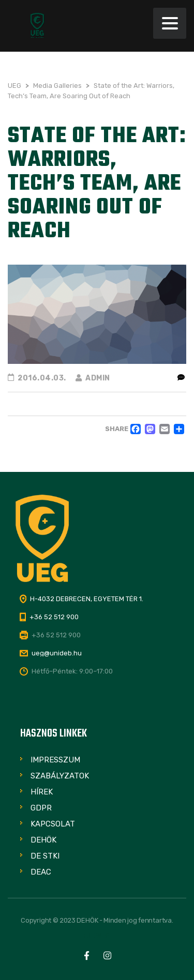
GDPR (41, 808)
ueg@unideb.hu (57, 653)
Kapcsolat (53, 824)
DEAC (41, 872)
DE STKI (45, 856)
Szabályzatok (60, 776)
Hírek (42, 792)
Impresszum (55, 760)
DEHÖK (43, 840)
